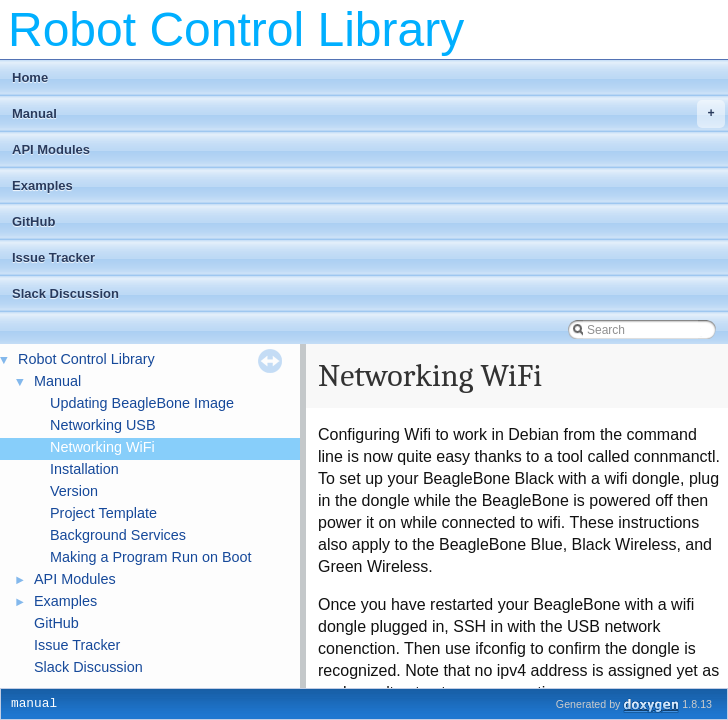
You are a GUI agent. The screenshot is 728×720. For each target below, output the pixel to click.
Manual (368, 114)
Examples (42, 185)
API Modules (51, 149)
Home (30, 77)
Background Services (118, 535)
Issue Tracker (53, 257)
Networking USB (103, 425)
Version (74, 491)
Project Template (103, 513)
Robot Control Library (86, 359)
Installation (84, 469)
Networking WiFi (102, 447)
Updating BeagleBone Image (142, 403)
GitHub (33, 221)
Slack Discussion (65, 293)
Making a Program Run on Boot (151, 557)
